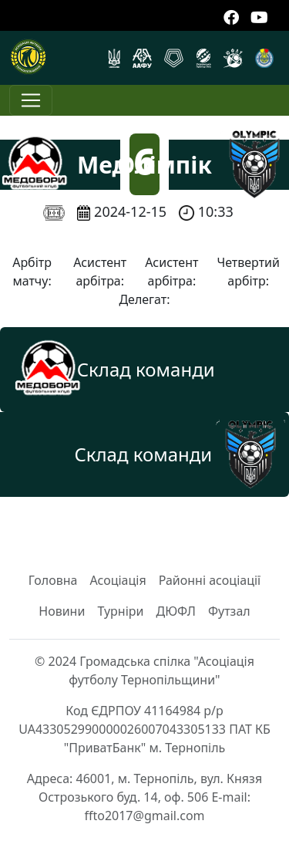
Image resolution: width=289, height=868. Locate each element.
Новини (62, 611)
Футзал (229, 611)
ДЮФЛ (176, 611)
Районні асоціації (210, 580)
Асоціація (118, 580)
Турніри (120, 611)
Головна (53, 580)
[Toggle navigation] (31, 100)
